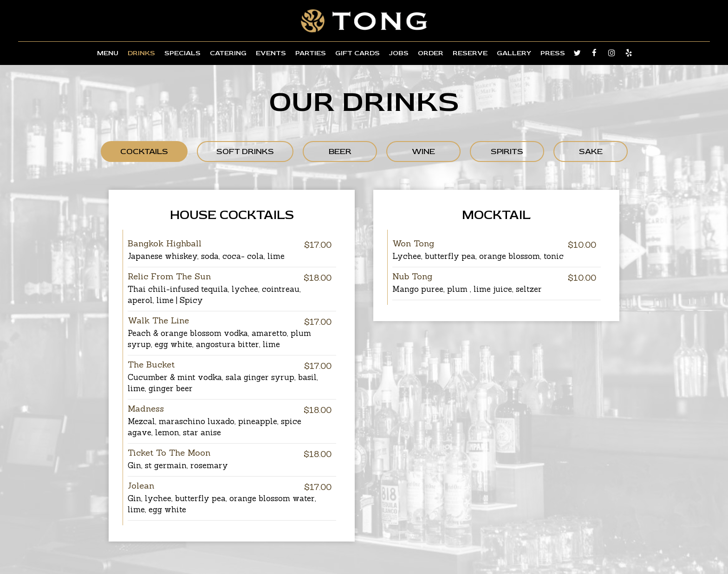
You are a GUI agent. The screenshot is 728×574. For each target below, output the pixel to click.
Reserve (470, 53)
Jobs (399, 53)
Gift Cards (357, 53)
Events (271, 53)
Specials (182, 53)
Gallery (514, 53)
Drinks (141, 53)
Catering (228, 53)
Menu (108, 53)
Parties (311, 53)
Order (431, 53)
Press (553, 53)
